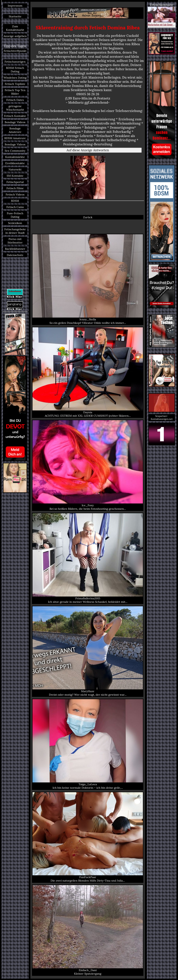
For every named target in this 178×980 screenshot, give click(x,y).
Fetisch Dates (15, 100)
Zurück (88, 217)
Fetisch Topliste (15, 84)
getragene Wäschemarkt (15, 108)
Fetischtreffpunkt (15, 51)
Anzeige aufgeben (15, 36)
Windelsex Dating (15, 78)
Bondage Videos (15, 122)
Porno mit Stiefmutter (15, 241)
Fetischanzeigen (15, 62)
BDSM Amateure (15, 138)
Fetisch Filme (15, 188)
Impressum (15, 6)
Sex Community (15, 151)
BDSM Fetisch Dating (15, 70)
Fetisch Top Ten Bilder (15, 92)
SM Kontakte (15, 176)
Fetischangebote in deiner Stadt (15, 231)
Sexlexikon (15, 223)
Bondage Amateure (15, 130)
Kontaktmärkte (15, 157)
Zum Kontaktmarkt (15, 28)
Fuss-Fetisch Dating (15, 215)
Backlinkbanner (15, 249)
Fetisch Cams (15, 207)
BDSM (15, 201)
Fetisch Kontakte (15, 116)
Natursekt (15, 169)
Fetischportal (15, 182)
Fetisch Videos (15, 194)
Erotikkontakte (15, 163)
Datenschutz (15, 255)
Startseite (15, 16)
